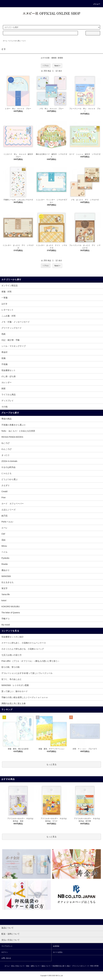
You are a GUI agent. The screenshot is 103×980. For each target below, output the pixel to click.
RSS (92, 966)
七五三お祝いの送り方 (12, 655)
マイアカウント (7, 946)
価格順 (54, 58)
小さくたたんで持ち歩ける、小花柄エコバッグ (23, 649)
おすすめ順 (45, 58)
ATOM (96, 966)
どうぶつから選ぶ (15, 41)
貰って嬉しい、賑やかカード (15, 691)
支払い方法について (18, 966)
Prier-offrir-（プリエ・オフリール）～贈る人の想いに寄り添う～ (31, 661)
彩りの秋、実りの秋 (11, 667)
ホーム (5, 41)
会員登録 (56, 946)
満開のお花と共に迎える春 (14, 703)
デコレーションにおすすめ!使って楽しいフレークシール (27, 673)
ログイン (5, 952)
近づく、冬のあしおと (12, 679)
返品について (46, 966)
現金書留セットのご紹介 (13, 637)
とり (24, 41)
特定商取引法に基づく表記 (61, 966)
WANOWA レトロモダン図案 (15, 685)
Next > (57, 66)
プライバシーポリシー (79, 966)
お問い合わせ (6, 958)
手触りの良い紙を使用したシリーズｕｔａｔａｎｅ (25, 697)
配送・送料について (33, 966)
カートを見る (58, 952)
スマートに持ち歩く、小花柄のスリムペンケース (24, 643)
